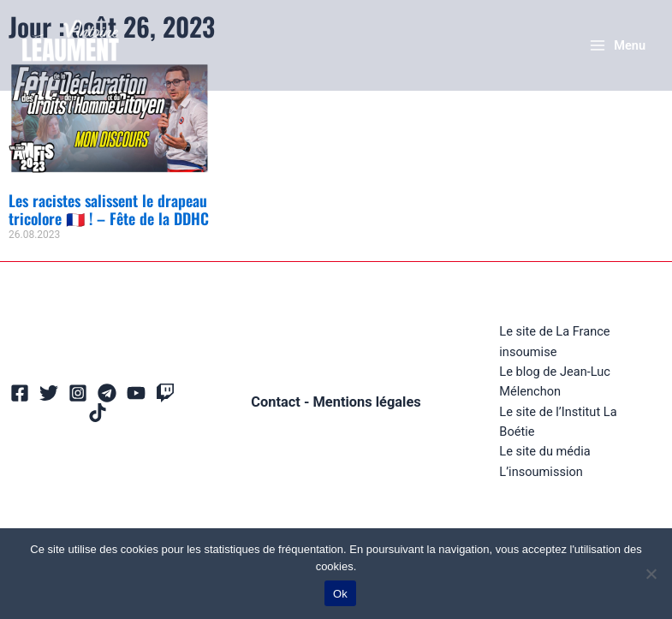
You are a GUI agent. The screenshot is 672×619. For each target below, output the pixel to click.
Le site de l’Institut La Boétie (558, 422)
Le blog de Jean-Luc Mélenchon (555, 381)
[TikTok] (98, 413)
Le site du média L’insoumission (544, 461)
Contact (276, 402)
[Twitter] (49, 393)
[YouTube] (136, 393)
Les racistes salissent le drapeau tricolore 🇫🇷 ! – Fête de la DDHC (109, 210)
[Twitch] (165, 393)
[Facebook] (20, 393)
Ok (340, 594)
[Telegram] (107, 393)
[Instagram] (78, 393)
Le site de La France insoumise (554, 341)
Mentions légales (366, 402)
